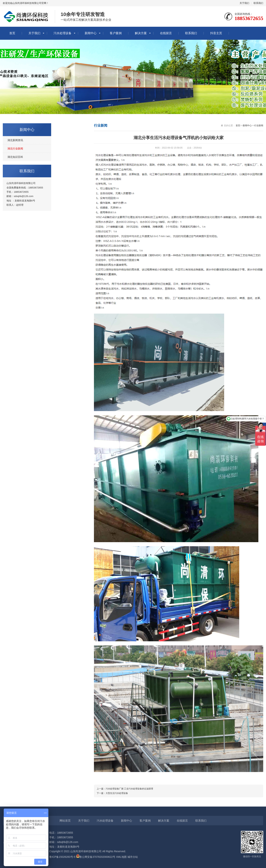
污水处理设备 (63, 33)
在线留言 (166, 33)
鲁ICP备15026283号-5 (62, 857)
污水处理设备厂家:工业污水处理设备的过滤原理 (129, 789)
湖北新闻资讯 (15, 140)
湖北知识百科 (15, 157)
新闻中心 (91, 33)
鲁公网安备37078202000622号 (97, 857)
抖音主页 (216, 33)
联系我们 (258, 3)
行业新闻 (259, 126)
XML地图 (121, 857)
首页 (12, 33)
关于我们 (244, 3)
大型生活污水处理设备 (117, 793)
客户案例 (116, 33)
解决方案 (141, 33)
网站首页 (65, 821)
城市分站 (133, 857)
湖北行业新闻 (15, 149)
